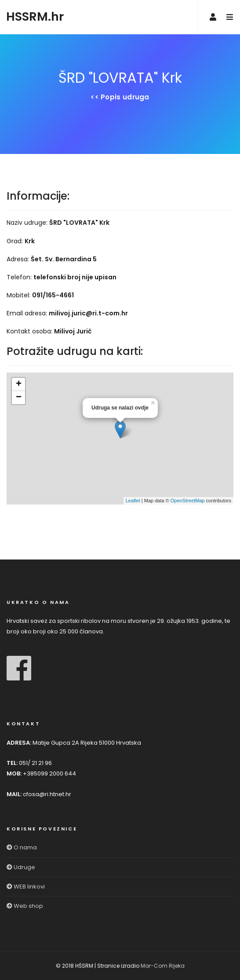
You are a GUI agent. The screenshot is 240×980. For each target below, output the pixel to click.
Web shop (25, 906)
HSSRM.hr (35, 16)
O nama (22, 847)
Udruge (21, 867)
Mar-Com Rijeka (163, 966)
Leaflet (133, 501)
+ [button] (19, 384)
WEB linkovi (26, 887)
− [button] (19, 398)
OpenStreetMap (188, 501)
